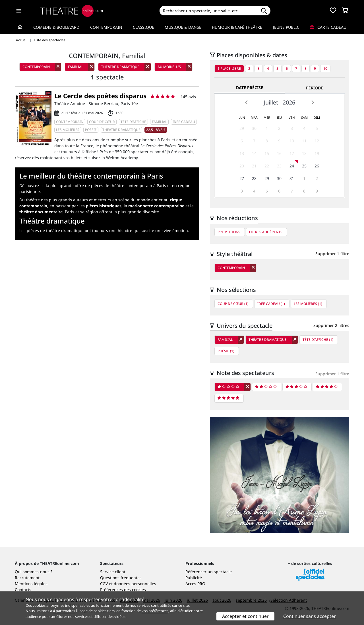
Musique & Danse (183, 27)
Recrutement (27, 578)
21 (254, 166)
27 (242, 178)
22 (267, 166)
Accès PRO (195, 584)
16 (279, 153)
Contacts (23, 590)
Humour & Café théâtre (237, 27)
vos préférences (155, 611)
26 (317, 166)
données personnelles (135, 584)
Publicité (194, 578)
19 (317, 153)
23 (279, 166)
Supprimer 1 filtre (332, 254)
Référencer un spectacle (209, 572)
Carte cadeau (328, 27)
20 (242, 166)
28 (254, 178)
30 (254, 128)
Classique (143, 27)
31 (292, 178)
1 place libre (229, 68)
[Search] (208, 11)
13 (242, 153)
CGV (104, 584)
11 (304, 141)
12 (317, 141)
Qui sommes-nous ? (34, 572)
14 (254, 153)
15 (267, 153)
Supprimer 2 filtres (331, 325)
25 (304, 166)
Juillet (271, 102)
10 (325, 68)
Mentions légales (31, 584)
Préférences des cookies (123, 590)
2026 (289, 102)
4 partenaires (64, 611)
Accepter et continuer (245, 616)
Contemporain (106, 27)
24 (292, 166)
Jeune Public (286, 27)
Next (313, 102)
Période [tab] (315, 88)
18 (304, 153)
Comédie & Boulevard (56, 27)
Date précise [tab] (250, 88)
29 (242, 128)
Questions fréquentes (121, 578)
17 (292, 153)
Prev (247, 102)
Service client (113, 572)
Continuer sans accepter (310, 616)
